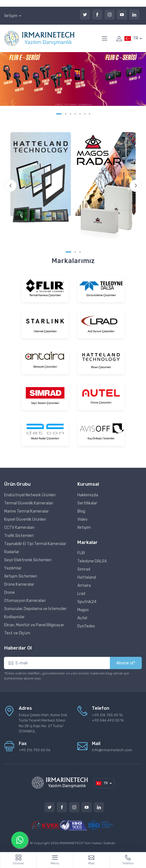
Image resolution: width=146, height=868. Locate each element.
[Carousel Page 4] (75, 114)
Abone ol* (126, 663)
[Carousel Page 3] (70, 114)
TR (131, 38)
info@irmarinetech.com (112, 750)
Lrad (81, 594)
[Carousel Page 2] (66, 114)
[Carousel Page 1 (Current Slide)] (59, 114)
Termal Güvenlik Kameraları (29, 503)
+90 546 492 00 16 (108, 720)
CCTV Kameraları (19, 528)
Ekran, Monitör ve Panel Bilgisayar (34, 625)
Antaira (84, 586)
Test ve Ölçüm (17, 633)
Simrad (84, 569)
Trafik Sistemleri (19, 536)
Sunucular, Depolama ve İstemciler (35, 609)
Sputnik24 (87, 602)
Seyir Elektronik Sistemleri (28, 560)
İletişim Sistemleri (21, 576)
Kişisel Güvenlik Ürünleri (25, 519)
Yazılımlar (13, 568)
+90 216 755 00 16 (107, 715)
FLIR (81, 553)
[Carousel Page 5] (80, 114)
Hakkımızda (88, 495)
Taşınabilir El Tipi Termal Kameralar (35, 544)
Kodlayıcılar (14, 617)
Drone (10, 593)
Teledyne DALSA (92, 561)
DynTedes (86, 626)
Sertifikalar (87, 503)
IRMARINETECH (72, 843)
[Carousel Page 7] (90, 114)
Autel (82, 618)
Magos (83, 610)
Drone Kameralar (19, 584)
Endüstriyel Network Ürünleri (30, 495)
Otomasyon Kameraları (25, 601)
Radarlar (12, 552)
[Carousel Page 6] (85, 114)
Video (82, 519)
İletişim (11, 16)
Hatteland (87, 577)
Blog (81, 511)
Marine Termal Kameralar (26, 511)
